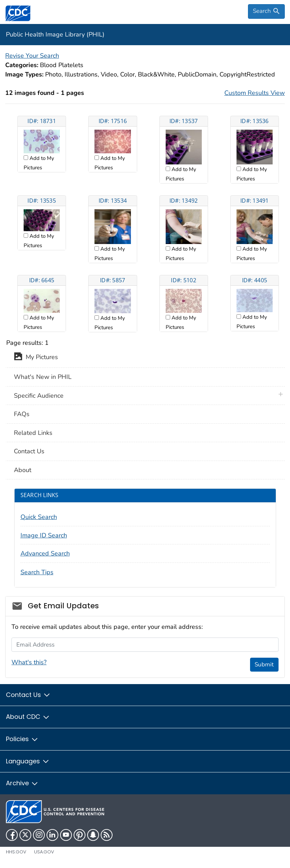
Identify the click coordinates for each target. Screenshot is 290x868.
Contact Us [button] (28, 695)
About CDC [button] (28, 717)
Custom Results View (255, 93)
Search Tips (37, 572)
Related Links (33, 433)
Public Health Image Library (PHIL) (55, 34)
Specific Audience (39, 396)
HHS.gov (16, 852)
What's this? (29, 662)
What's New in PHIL (43, 377)
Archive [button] (22, 783)
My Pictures (36, 358)
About (23, 470)
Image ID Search (44, 535)
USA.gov (44, 852)
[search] (266, 11)
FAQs (22, 414)
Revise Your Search (32, 56)
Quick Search (39, 517)
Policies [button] (22, 739)
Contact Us (29, 451)
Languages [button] (28, 761)
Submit (264, 664)
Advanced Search (45, 553)
